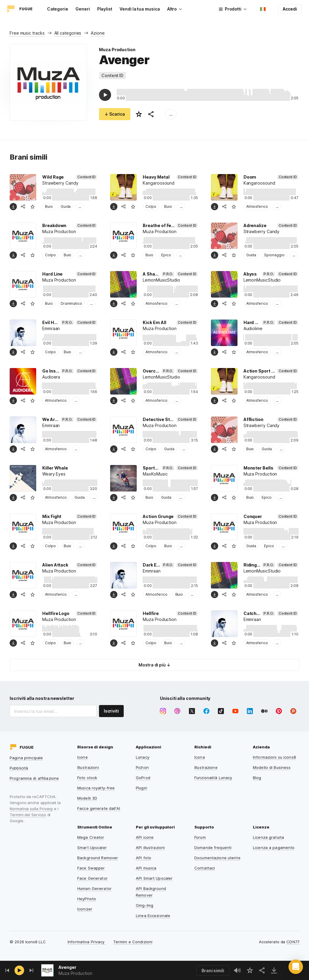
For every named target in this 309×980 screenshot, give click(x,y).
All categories (68, 33)
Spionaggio (274, 255)
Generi (83, 9)
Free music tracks (27, 33)
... (171, 114)
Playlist (105, 9)
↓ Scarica (115, 114)
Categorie (58, 9)
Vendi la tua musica (140, 9)
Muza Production (117, 50)
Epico (166, 255)
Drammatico (71, 303)
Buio (49, 206)
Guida (66, 206)
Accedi (290, 9)
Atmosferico (257, 206)
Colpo (151, 206)
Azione (98, 33)
